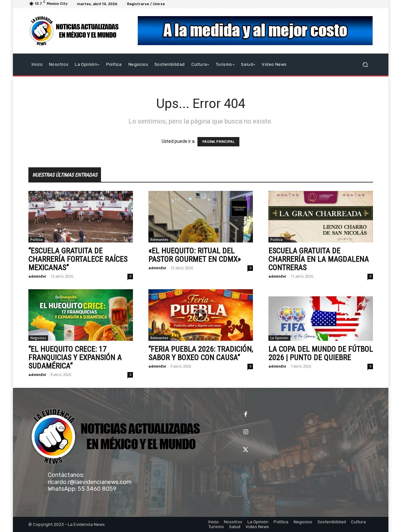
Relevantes (159, 240)
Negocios (38, 338)
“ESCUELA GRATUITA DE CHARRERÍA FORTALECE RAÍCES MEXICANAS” (78, 259)
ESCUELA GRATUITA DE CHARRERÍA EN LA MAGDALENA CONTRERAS (319, 259)
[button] (365, 65)
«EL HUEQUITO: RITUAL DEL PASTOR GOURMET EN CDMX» (195, 255)
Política (36, 240)
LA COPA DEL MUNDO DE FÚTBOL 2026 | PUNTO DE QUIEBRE (321, 353)
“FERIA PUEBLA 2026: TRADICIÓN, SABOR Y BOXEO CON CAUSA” (201, 353)
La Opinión (279, 338)
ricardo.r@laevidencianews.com (90, 482)
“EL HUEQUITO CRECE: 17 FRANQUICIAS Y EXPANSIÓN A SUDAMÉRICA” (75, 358)
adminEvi (37, 276)
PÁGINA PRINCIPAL (218, 142)
